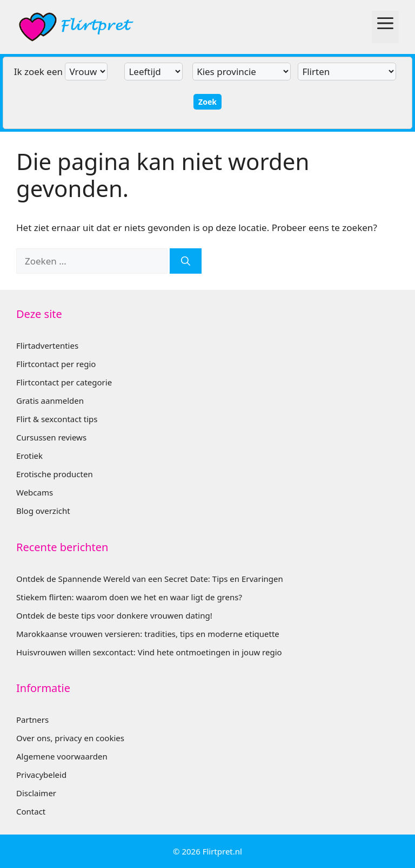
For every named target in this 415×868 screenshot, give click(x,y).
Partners (32, 720)
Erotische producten (55, 474)
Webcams (35, 492)
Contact (31, 811)
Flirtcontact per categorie (64, 382)
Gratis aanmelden (50, 401)
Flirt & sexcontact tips (57, 419)
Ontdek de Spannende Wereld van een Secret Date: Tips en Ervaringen (150, 579)
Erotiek (29, 456)
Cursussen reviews (51, 437)
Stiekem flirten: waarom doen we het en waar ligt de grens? (129, 597)
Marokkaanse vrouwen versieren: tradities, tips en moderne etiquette (148, 634)
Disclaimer (36, 793)
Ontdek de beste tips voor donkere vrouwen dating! (114, 615)
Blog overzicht (43, 511)
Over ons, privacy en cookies (70, 738)
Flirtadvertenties (47, 345)
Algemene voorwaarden (62, 756)
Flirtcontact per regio (56, 364)
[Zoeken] (186, 261)
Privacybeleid (41, 775)
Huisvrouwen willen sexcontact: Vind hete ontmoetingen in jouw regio (149, 652)
